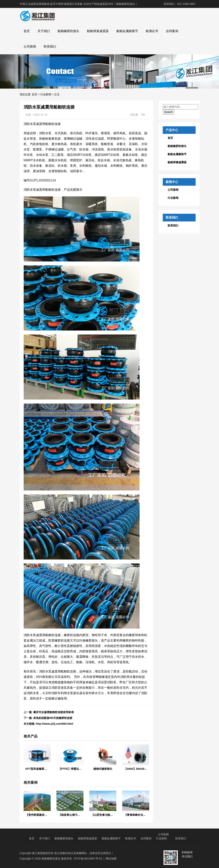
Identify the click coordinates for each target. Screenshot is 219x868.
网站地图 (111, 859)
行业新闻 (46, 94)
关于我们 (44, 31)
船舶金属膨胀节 (127, 31)
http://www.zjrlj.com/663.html (55, 724)
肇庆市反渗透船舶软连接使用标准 (54, 712)
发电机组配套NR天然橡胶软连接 (53, 718)
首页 (27, 31)
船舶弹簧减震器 (98, 31)
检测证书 (152, 31)
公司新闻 (30, 47)
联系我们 (50, 47)
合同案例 (172, 31)
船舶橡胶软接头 (68, 31)
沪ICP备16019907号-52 (88, 859)
